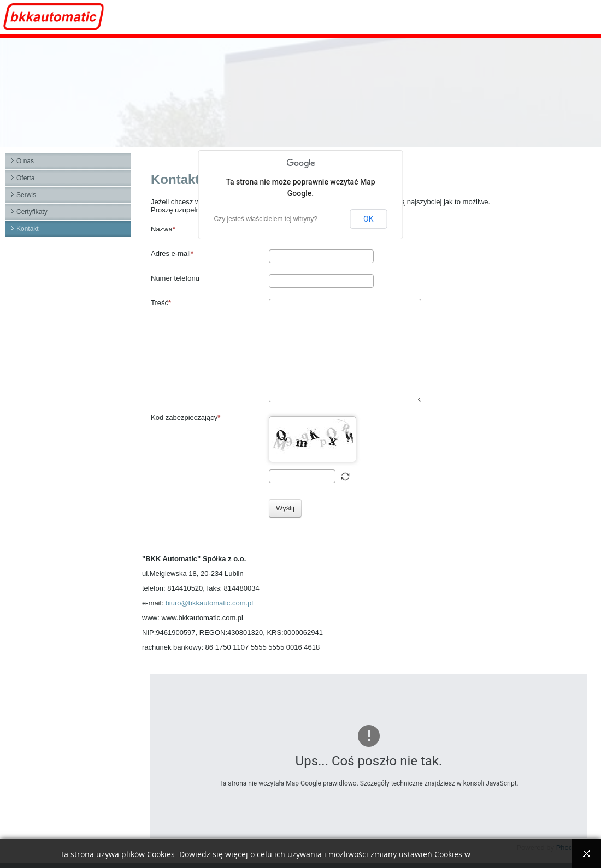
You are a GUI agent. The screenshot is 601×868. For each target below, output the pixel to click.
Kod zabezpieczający (185, 417)
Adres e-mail (172, 254)
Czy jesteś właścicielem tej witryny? (266, 219)
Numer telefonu (175, 278)
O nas (25, 161)
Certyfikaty (32, 212)
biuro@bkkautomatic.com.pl (210, 603)
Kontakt (28, 229)
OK (368, 219)
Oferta (25, 178)
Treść (161, 303)
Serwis (26, 195)
